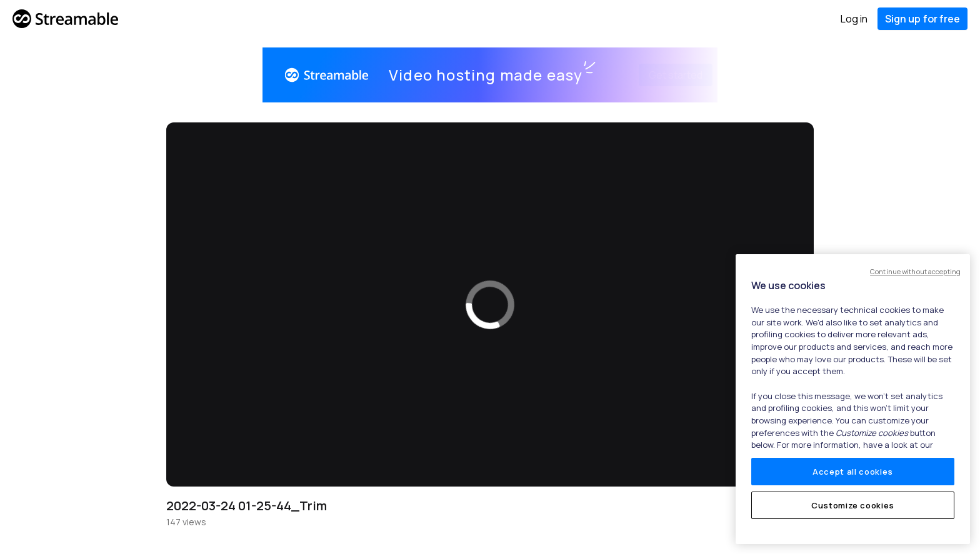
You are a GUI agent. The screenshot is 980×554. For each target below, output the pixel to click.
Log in (854, 19)
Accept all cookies (853, 472)
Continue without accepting (915, 271)
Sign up (922, 19)
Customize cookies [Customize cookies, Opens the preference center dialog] (853, 505)
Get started (661, 75)
